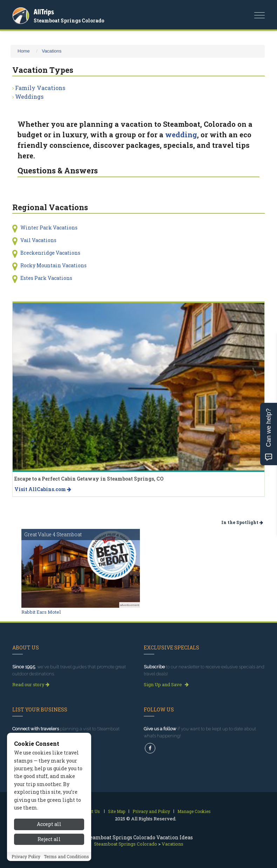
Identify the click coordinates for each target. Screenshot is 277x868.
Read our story (31, 684)
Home (24, 51)
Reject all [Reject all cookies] (49, 839)
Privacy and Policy (151, 811)
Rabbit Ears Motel (41, 612)
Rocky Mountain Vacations (53, 265)
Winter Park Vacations (49, 228)
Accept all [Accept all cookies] (49, 824)
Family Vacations (40, 88)
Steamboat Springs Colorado (69, 20)
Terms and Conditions (66, 856)
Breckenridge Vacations (50, 253)
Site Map (117, 811)
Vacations (52, 51)
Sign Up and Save (166, 684)
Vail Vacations (38, 240)
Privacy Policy (26, 856)
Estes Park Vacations (46, 278)
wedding (181, 135)
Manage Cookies (194, 811)
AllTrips (44, 12)
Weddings (29, 97)
